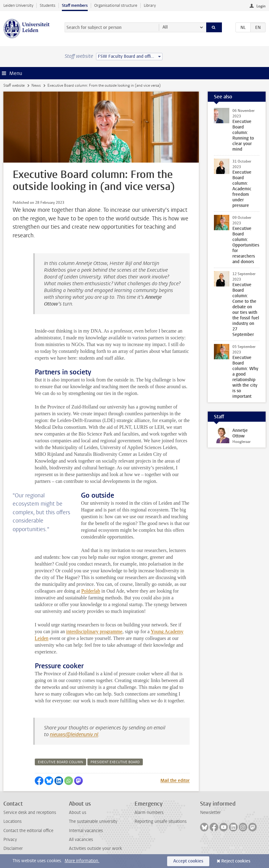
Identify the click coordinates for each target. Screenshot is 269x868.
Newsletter (210, 813)
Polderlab (91, 591)
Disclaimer (13, 848)
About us (78, 813)
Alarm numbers (149, 813)
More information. (82, 861)
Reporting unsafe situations (161, 821)
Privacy (10, 840)
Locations (12, 821)
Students (48, 5)
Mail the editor (175, 781)
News (36, 85)
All (165, 27)
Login (261, 6)
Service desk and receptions (30, 813)
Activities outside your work (95, 848)
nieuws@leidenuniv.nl (74, 734)
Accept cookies (188, 861)
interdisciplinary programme (94, 631)
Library (150, 5)
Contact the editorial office (28, 831)
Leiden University (18, 5)
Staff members (75, 5)
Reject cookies (236, 861)
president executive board (115, 762)
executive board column (60, 762)
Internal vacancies (86, 831)
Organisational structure (116, 5)
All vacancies (81, 840)
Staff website (14, 85)
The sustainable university (93, 821)
